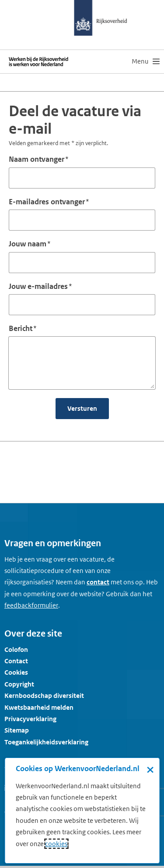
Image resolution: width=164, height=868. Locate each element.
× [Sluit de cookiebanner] (150, 769)
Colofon (16, 649)
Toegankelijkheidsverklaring (46, 742)
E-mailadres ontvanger (47, 202)
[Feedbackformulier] (31, 605)
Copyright (19, 684)
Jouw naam (28, 244)
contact (98, 582)
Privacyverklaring (30, 719)
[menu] (146, 61)
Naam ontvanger (37, 159)
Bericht (21, 328)
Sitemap (17, 730)
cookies (56, 844)
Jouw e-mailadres (38, 286)
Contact (16, 661)
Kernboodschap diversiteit (44, 695)
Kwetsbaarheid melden (39, 707)
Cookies (16, 672)
